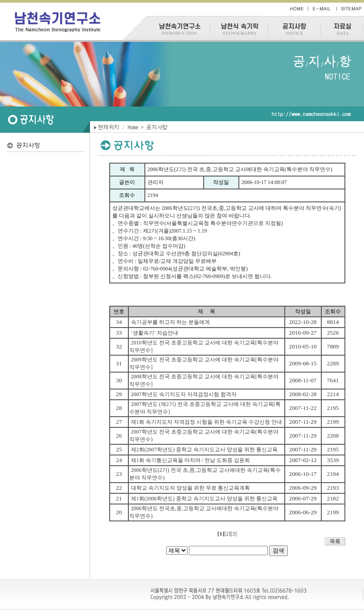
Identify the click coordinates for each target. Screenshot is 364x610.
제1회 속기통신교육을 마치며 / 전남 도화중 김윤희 (190, 460)
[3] (233, 534)
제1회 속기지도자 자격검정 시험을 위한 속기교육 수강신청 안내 (207, 422)
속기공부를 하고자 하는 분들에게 (170, 322)
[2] (227, 534)
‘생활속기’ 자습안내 (155, 333)
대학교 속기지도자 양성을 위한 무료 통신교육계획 (190, 488)
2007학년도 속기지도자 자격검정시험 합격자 (184, 394)
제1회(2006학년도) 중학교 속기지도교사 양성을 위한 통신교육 (204, 499)
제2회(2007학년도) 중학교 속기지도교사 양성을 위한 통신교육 (204, 450)
